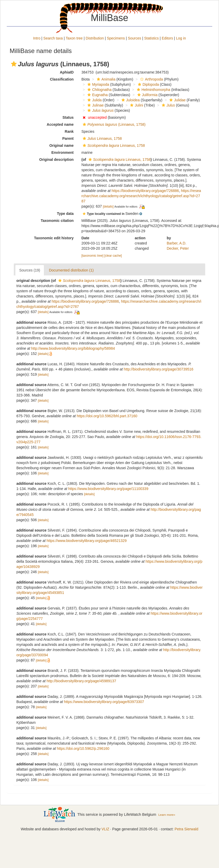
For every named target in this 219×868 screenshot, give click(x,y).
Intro (37, 38)
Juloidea (130, 100)
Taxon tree (74, 38)
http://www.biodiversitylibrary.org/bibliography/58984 (73, 348)
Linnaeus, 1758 (102, 138)
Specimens (116, 38)
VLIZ (105, 829)
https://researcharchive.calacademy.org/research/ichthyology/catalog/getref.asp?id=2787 (141, 196)
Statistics (151, 38)
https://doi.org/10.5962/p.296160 (83, 748)
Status (68, 117)
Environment (62, 153)
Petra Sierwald (186, 829)
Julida (94, 100)
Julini (136, 105)
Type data (65, 214)
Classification (62, 79)
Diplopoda (148, 84)
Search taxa (53, 38)
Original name (62, 145)
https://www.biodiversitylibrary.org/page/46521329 (87, 541)
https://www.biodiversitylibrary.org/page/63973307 (104, 702)
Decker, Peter (178, 248)
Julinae (95, 105)
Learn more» (167, 815)
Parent (68, 138)
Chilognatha (99, 90)
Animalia (105, 79)
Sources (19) (30, 270)
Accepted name (60, 124)
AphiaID (67, 72)
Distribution (95, 38)
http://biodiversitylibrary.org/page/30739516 (159, 369)
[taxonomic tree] (92, 256)
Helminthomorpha (153, 90)
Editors (168, 38)
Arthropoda (151, 79)
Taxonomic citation (57, 221)
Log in (181, 38)
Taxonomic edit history (54, 238)
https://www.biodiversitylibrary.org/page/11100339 (108, 489)
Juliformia (147, 95)
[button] (14, 64)
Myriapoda (98, 84)
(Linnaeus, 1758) (113, 124)
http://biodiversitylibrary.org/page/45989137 (81, 681)
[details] (108, 207)
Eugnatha (97, 95)
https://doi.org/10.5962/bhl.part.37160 (107, 416)
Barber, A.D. (176, 243)
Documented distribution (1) (71, 270)
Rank (69, 131)
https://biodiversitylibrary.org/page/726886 (145, 191)
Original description (56, 160)
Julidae (177, 100)
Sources (134, 38)
